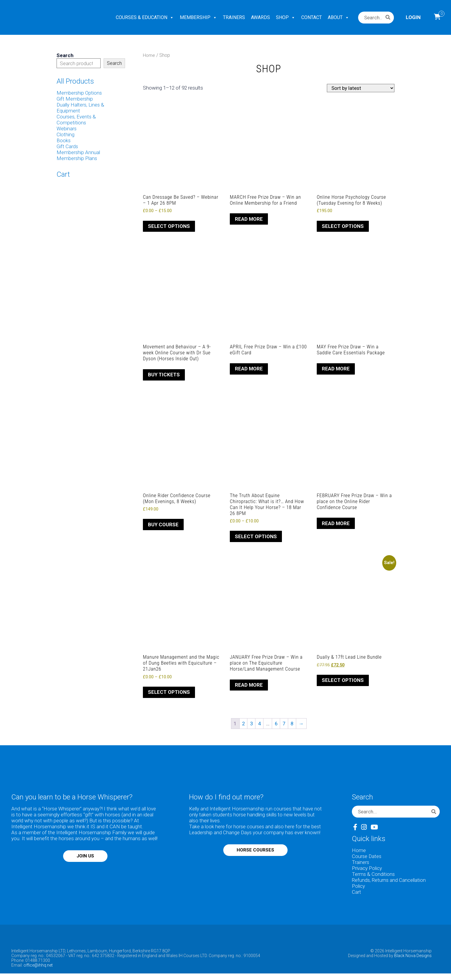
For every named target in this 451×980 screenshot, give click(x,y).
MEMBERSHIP (198, 18)
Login (413, 17)
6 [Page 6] (276, 725)
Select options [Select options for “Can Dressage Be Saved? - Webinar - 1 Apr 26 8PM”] (169, 226)
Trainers (361, 864)
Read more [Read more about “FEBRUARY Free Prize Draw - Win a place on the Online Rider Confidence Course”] (336, 524)
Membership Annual (78, 152)
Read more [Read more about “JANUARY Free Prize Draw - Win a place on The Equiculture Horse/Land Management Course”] (249, 686)
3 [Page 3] (251, 725)
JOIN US (85, 858)
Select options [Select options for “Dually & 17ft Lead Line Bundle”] (343, 682)
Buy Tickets (164, 375)
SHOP (286, 18)
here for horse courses (240, 828)
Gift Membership (75, 99)
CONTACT (312, 17)
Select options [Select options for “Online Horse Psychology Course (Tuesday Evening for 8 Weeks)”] (343, 226)
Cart (356, 894)
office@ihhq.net (38, 967)
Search (65, 55)
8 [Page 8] (293, 725)
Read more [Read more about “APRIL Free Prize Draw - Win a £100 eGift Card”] (249, 369)
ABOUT (338, 18)
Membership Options (79, 93)
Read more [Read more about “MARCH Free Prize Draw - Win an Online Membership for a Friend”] (249, 219)
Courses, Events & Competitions (77, 120)
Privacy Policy (367, 870)
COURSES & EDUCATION (145, 18)
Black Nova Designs (413, 957)
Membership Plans (77, 158)
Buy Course (163, 525)
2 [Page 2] (243, 725)
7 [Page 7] (285, 725)
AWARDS (260, 17)
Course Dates (367, 858)
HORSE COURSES (255, 852)
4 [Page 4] (259, 725)
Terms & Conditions (374, 876)
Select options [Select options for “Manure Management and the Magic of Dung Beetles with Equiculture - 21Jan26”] (169, 694)
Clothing (65, 134)
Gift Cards (67, 146)
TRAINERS (234, 17)
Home (149, 55)
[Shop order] (361, 88)
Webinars (67, 129)
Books (64, 140)
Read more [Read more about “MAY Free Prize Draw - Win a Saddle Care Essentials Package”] (336, 369)
